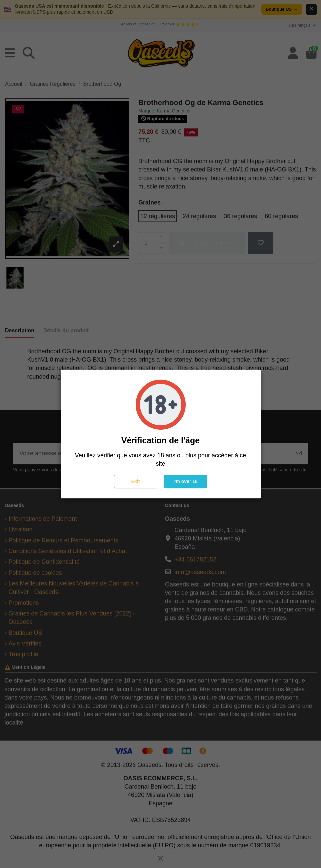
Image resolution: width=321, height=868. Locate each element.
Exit (136, 481)
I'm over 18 (185, 481)
